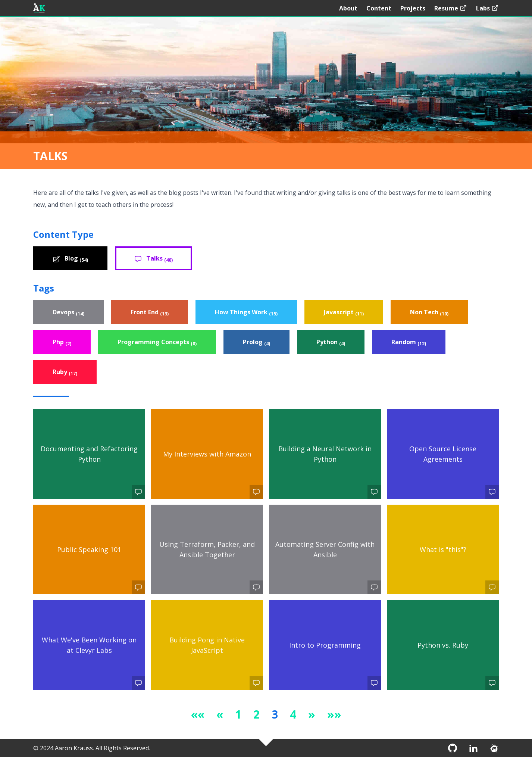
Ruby (65, 372)
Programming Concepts (157, 342)
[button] (198, 714)
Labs (487, 8)
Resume (451, 8)
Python (331, 342)
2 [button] (256, 714)
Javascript (344, 312)
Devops (68, 312)
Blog (70, 259)
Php (62, 342)
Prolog (256, 342)
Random (409, 342)
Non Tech (429, 312)
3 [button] (275, 714)
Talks (154, 259)
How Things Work (246, 312)
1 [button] (238, 714)
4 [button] (293, 714)
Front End (150, 312)
